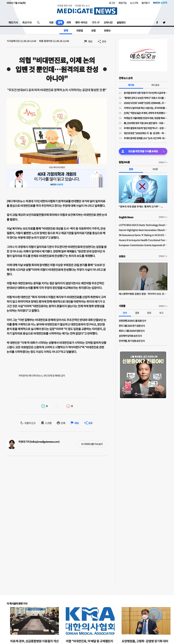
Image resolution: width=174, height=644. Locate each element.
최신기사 (27, 22)
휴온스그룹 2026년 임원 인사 (132, 331)
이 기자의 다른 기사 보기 (92, 444)
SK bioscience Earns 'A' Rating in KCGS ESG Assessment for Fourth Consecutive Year (143, 235)
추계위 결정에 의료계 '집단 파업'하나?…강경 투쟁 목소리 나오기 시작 (146, 128)
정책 (60, 22)
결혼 (137, 313)
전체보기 (162, 162)
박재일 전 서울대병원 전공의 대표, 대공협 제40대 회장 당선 (146, 118)
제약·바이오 (81, 22)
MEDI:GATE (160, 3)
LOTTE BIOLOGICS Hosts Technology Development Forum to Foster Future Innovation (143, 225)
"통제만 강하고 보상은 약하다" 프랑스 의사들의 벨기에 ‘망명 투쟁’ (146, 98)
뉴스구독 (134, 3)
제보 (90, 41)
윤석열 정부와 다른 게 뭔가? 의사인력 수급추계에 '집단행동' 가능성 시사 (146, 93)
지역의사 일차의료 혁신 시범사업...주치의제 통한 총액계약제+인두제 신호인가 (146, 108)
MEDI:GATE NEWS (87, 9)
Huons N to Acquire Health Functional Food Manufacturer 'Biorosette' (143, 240)
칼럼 (131, 169)
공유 (104, 41)
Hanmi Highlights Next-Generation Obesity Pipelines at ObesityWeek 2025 (143, 230)
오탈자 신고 (30, 423)
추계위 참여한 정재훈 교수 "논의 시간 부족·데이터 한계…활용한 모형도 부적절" (146, 138)
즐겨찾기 (146, 3)
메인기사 (13, 22)
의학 (69, 22)
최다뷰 (131, 85)
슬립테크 (121, 22)
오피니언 (108, 22)
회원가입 (122, 3)
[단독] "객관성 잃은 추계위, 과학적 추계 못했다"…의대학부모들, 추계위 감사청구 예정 (146, 113)
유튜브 (107, 30)
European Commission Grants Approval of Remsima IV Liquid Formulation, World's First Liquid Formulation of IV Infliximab (143, 245)
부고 (161, 313)
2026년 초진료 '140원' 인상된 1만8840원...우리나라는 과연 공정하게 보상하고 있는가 (146, 103)
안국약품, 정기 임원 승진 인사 (132, 341)
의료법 (80, 30)
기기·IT (96, 22)
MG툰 (155, 169)
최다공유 (155, 85)
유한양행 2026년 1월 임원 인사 (132, 321)
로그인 (112, 3)
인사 (125, 313)
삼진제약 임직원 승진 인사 (130, 336)
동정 (149, 313)
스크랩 (48, 423)
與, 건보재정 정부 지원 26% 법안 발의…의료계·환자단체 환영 (146, 123)
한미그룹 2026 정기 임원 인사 (132, 326)
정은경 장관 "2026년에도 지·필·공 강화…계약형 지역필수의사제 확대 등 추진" (146, 133)
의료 (51, 22)
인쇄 (63, 423)
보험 (93, 30)
